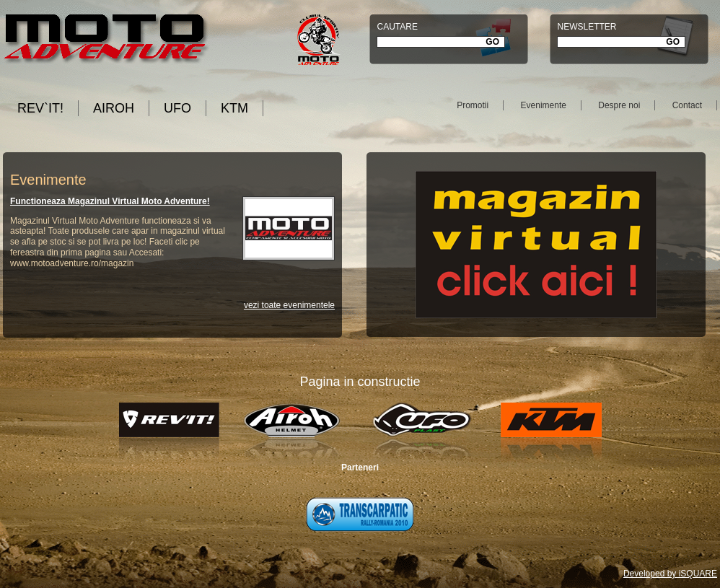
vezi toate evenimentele (289, 305)
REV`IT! (40, 108)
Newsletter (587, 27)
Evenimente (544, 105)
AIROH (114, 108)
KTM (234, 108)
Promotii (473, 105)
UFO (177, 108)
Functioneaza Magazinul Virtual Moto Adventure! (110, 201)
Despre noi (619, 105)
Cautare (397, 27)
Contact (687, 105)
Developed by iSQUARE (670, 574)
